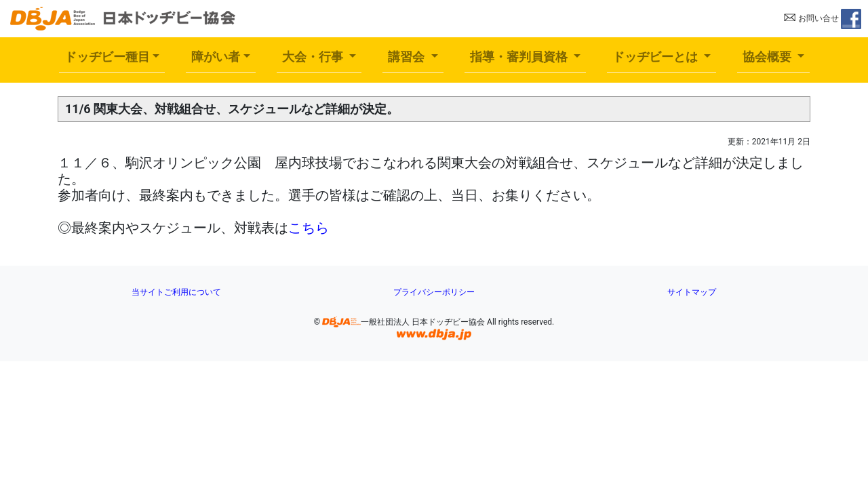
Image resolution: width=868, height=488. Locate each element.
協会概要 (769, 57)
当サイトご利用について (176, 292)
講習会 (408, 57)
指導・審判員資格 (520, 57)
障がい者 (216, 57)
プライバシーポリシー (434, 292)
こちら (309, 228)
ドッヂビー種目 (107, 57)
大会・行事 (314, 57)
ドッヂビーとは (657, 57)
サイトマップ (692, 292)
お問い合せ (811, 18)
